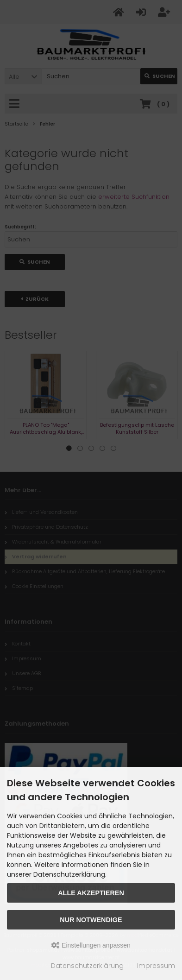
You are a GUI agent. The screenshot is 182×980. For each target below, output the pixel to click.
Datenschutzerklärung (87, 966)
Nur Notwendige (91, 920)
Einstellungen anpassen (91, 945)
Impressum (156, 966)
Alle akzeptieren (91, 893)
